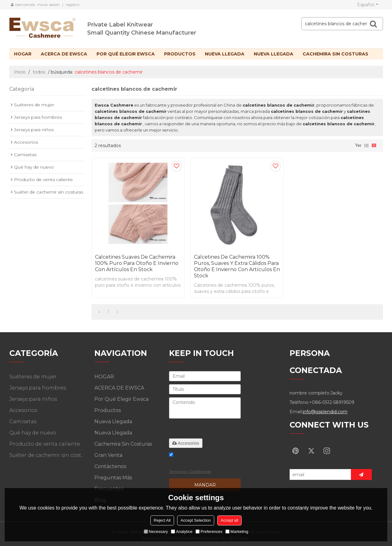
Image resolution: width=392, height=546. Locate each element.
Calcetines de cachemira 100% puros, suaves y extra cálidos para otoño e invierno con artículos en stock (237, 266)
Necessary (156, 532)
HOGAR (23, 54)
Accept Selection (196, 520)
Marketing (237, 532)
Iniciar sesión (49, 5)
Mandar (205, 485)
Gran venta (108, 455)
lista (366, 146)
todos (39, 72)
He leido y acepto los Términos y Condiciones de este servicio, (204, 464)
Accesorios (186, 443)
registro (73, 5)
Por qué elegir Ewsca (126, 54)
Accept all (229, 520)
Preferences (209, 532)
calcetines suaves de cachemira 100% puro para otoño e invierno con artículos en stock (137, 263)
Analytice (182, 532)
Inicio (20, 72)
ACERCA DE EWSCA (64, 54)
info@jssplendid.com (325, 412)
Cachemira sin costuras (335, 54)
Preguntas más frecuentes (113, 483)
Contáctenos (110, 466)
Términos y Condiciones (190, 471)
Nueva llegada (225, 54)
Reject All (162, 520)
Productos (180, 54)
